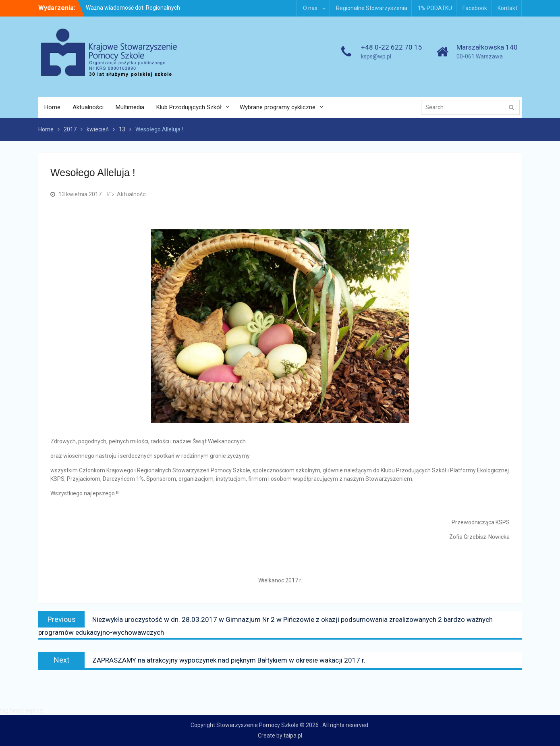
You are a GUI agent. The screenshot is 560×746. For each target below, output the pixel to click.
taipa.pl (293, 736)
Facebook (475, 8)
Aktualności (88, 107)
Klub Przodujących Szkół (189, 107)
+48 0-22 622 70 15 (392, 47)
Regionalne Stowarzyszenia (372, 8)
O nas (310, 8)
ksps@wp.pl (376, 56)
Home (52, 107)
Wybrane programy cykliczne (278, 107)
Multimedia (130, 107)
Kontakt (507, 8)
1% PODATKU (435, 8)
